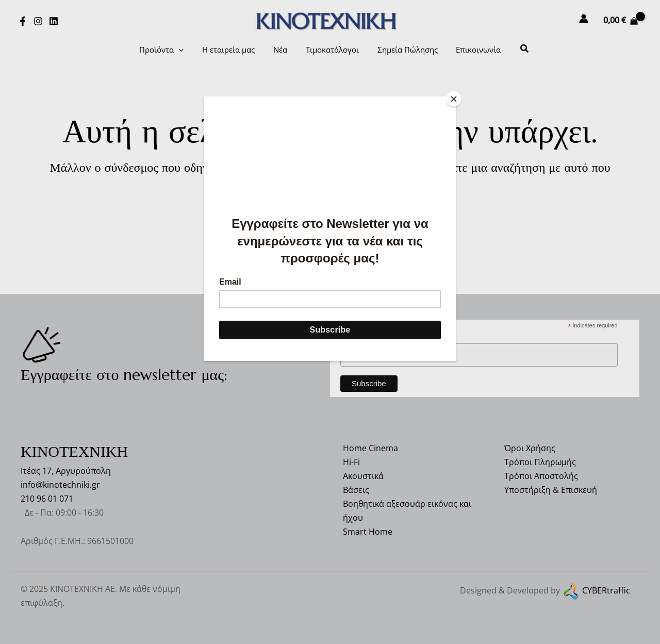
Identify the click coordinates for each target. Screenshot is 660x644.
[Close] (454, 99)
